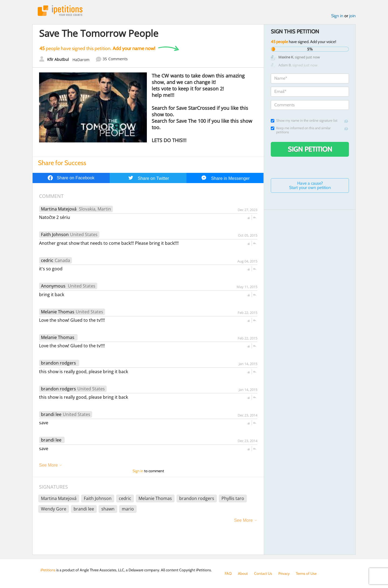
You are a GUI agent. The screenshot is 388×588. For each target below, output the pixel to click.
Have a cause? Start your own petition (310, 185)
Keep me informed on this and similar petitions (301, 130)
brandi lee (51, 414)
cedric (47, 260)
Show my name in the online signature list (304, 120)
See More (48, 465)
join (352, 16)
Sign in (337, 16)
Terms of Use (306, 573)
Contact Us (263, 573)
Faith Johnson (55, 234)
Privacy (284, 573)
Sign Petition (310, 149)
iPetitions (60, 11)
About (243, 573)
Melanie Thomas (58, 312)
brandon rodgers (58, 363)
